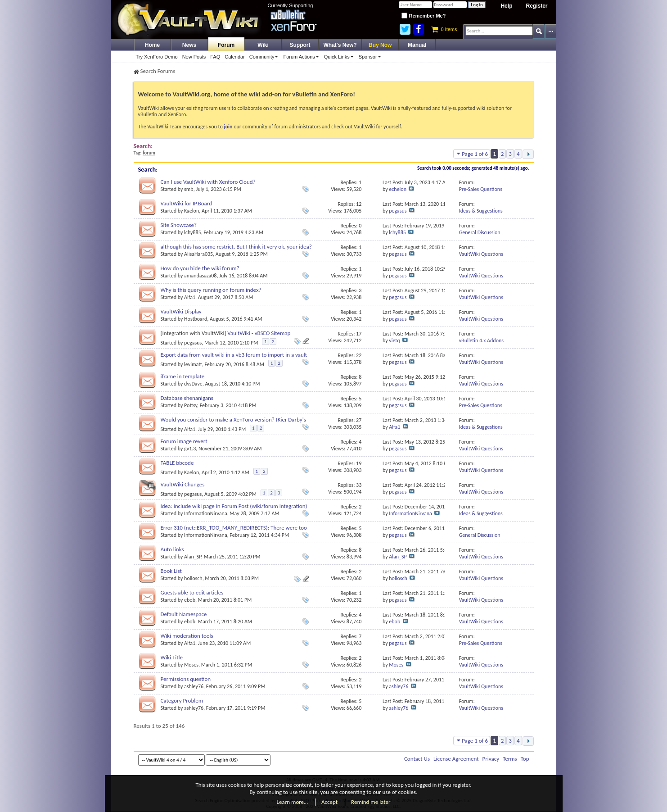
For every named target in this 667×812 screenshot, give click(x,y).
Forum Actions (302, 57)
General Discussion (480, 232)
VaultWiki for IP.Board (186, 203)
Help (506, 6)
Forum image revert (184, 441)
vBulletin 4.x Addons (481, 340)
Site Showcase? (179, 225)
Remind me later (371, 802)
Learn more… (293, 802)
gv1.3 (190, 449)
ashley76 (194, 686)
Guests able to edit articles (192, 592)
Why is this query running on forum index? (211, 290)
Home (152, 45)
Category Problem (182, 701)
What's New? (340, 45)
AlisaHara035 (198, 254)
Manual (417, 45)
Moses (191, 665)
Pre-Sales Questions (481, 189)
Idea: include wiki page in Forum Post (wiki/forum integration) (234, 506)
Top (525, 759)
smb (189, 189)
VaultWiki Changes (183, 484)
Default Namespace (184, 614)
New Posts (194, 57)
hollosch (193, 578)
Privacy (491, 759)
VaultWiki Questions (481, 254)
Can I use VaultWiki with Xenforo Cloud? (208, 182)
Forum (226, 45)
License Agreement (456, 759)
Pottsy (191, 405)
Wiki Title (172, 657)
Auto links (172, 549)
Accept (329, 802)
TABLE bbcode (177, 463)
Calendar (235, 57)
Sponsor (371, 57)
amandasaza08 (200, 276)
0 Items (444, 29)
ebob (190, 600)
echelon (398, 189)
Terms (510, 759)
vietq (394, 340)
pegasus (398, 211)
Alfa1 (190, 297)
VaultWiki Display (181, 311)
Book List (171, 571)
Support (300, 45)
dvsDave (193, 384)
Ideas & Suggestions (481, 211)
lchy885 (193, 232)
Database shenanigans (187, 398)
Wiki (263, 45)
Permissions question (186, 679)
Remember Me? (424, 16)
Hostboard (196, 319)
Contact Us (417, 759)
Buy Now (380, 45)
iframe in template (183, 376)
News (189, 45)
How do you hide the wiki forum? (200, 268)
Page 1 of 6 (472, 154)
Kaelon (192, 211)
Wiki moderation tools (187, 636)
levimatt (193, 364)
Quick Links (340, 57)
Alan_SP (193, 557)
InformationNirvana (206, 513)
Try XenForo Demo (157, 57)
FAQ (215, 57)
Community (265, 57)
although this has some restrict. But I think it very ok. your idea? (236, 247)
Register (536, 6)
